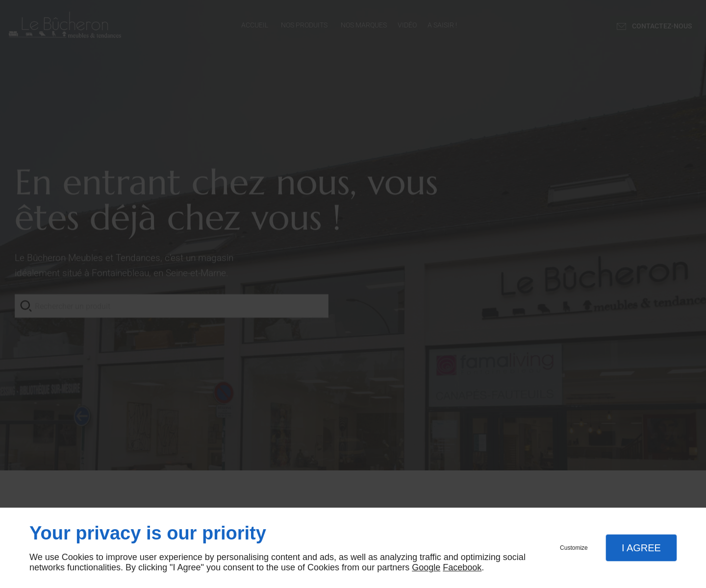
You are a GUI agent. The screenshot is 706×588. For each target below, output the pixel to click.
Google (426, 567)
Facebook (462, 567)
